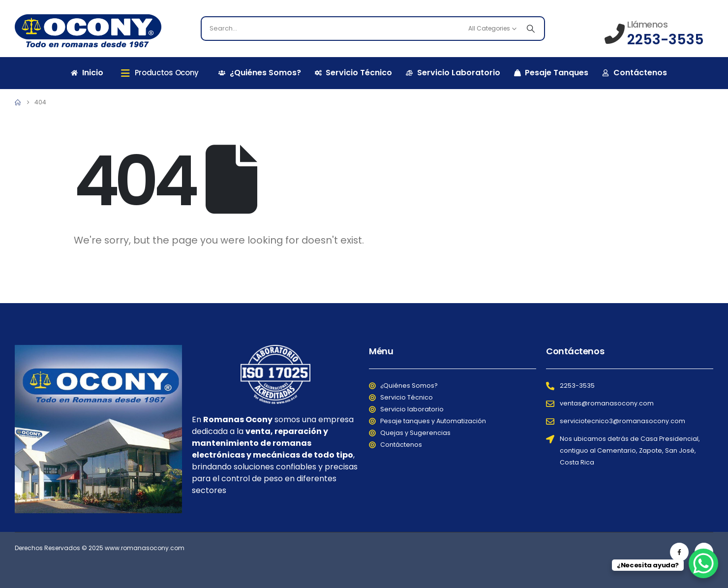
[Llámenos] (654, 33)
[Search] (531, 29)
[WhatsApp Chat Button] (703, 563)
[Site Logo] (88, 31)
